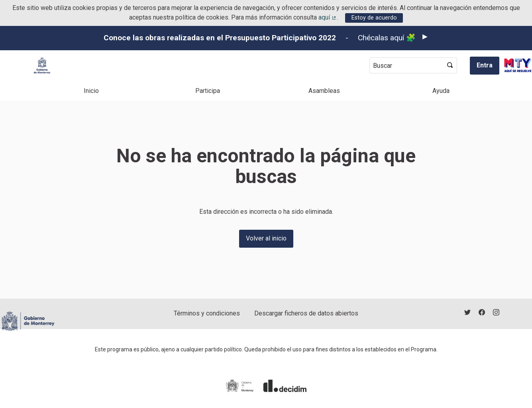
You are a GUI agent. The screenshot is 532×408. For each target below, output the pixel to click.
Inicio (91, 91)
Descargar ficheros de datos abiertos (306, 313)
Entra (485, 65)
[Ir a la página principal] (42, 66)
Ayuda (441, 91)
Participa (208, 91)
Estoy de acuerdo (374, 18)
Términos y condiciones (207, 313)
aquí (328, 17)
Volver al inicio (266, 238)
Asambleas (324, 91)
